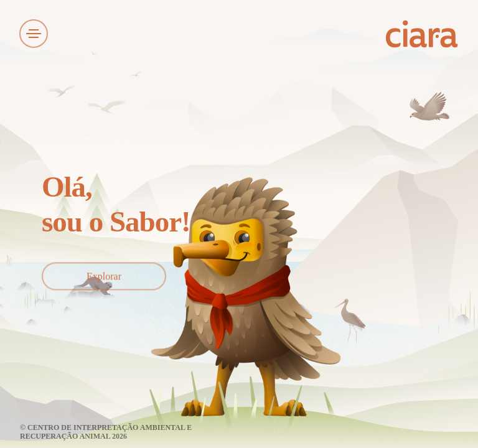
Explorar (104, 277)
